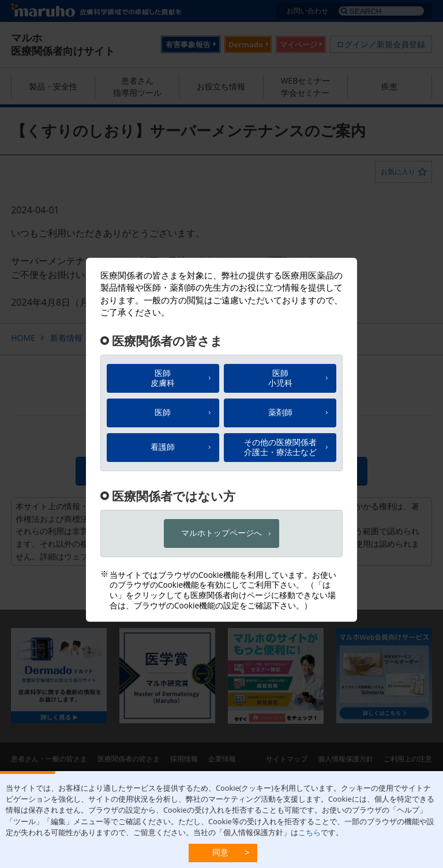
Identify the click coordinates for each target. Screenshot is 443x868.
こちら (309, 832)
